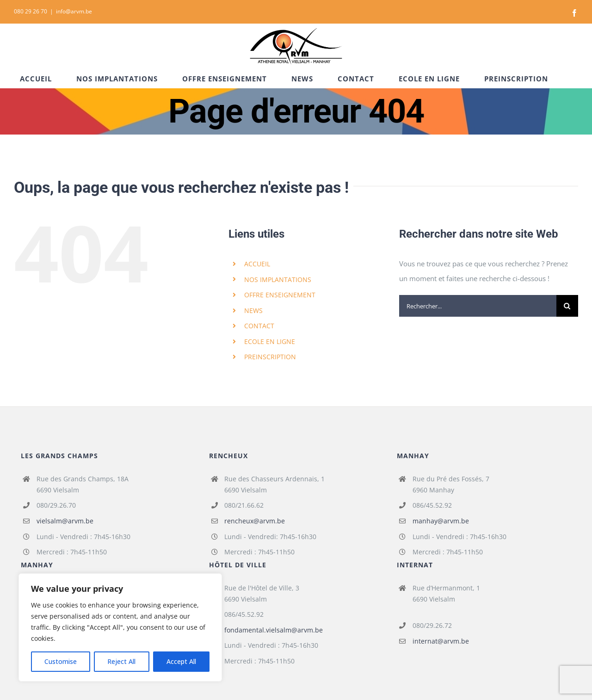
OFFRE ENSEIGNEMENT (280, 295)
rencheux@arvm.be (255, 521)
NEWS (253, 310)
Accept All (181, 661)
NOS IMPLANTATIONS (278, 279)
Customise (61, 661)
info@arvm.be (74, 11)
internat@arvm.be (441, 641)
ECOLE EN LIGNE (270, 341)
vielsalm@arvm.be (65, 521)
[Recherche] (567, 306)
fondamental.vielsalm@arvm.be (274, 630)
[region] (120, 627)
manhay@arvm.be (441, 521)
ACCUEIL (257, 264)
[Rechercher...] (478, 306)
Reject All (121, 661)
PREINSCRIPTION (270, 357)
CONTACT (259, 326)
